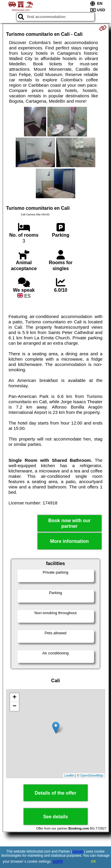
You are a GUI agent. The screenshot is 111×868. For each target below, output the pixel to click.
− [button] (14, 706)
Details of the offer (55, 793)
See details (56, 817)
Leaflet (69, 775)
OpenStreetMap (92, 775)
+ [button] (14, 698)
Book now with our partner (69, 523)
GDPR (58, 861)
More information (69, 541)
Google (78, 851)
